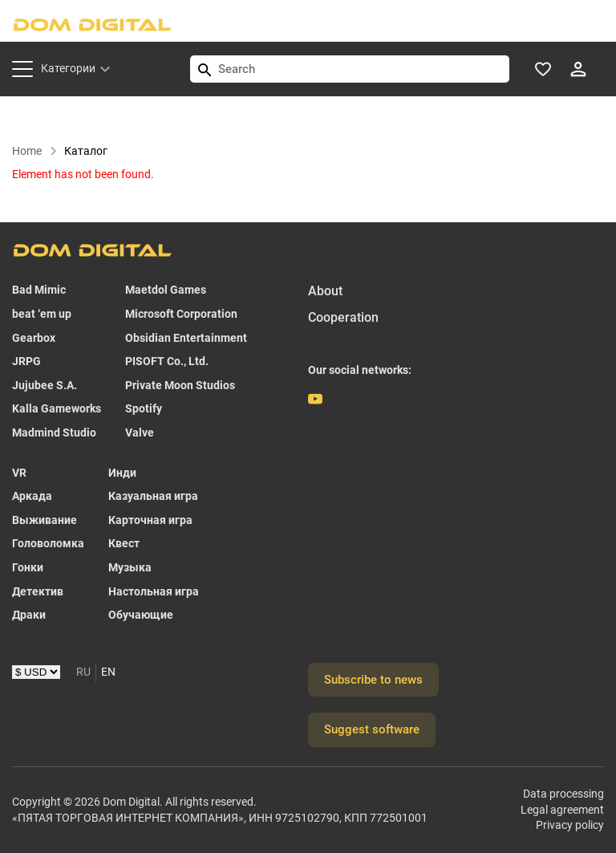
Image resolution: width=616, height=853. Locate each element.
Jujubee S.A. (45, 385)
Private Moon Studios (180, 385)
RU (83, 672)
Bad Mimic (39, 290)
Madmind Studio (54, 433)
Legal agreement (562, 810)
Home (35, 151)
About (325, 291)
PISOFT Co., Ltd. (167, 361)
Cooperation (343, 317)
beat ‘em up (42, 314)
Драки (29, 615)
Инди (122, 473)
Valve (140, 433)
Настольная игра (154, 591)
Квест (124, 543)
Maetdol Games (166, 290)
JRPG (26, 361)
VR (19, 473)
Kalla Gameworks (57, 408)
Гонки (28, 567)
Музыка (130, 567)
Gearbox (34, 338)
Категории (68, 68)
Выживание (45, 520)
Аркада (32, 496)
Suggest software (372, 729)
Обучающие (141, 615)
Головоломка (48, 543)
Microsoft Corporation (181, 314)
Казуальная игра (153, 496)
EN (108, 672)
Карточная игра (150, 520)
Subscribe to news (373, 680)
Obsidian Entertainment (186, 338)
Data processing (563, 794)
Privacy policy (570, 825)
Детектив (38, 591)
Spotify (144, 408)
